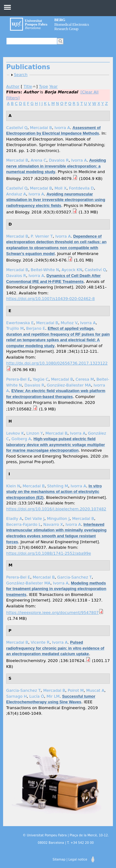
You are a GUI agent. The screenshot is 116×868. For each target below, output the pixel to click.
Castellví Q (17, 128)
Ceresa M (85, 379)
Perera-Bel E (18, 379)
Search (21, 75)
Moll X (60, 188)
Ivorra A (62, 128)
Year (53, 86)
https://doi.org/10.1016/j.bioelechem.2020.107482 (56, 509)
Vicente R (40, 642)
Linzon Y (34, 433)
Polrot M (76, 690)
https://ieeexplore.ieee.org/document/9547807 (52, 613)
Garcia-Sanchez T (75, 577)
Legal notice (78, 859)
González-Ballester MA (69, 385)
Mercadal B (41, 128)
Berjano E (36, 328)
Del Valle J (35, 519)
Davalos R (59, 160)
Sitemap (59, 859)
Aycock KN (72, 270)
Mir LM (53, 696)
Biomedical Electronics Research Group (72, 24)
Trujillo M (15, 328)
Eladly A (14, 519)
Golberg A (21, 439)
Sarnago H (17, 696)
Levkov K (15, 433)
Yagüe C (41, 379)
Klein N (13, 486)
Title (28, 86)
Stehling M (58, 486)
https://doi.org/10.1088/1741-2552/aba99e (49, 553)
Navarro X (53, 524)
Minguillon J (58, 519)
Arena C (39, 160)
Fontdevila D (81, 188)
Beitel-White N (45, 270)
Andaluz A (16, 194)
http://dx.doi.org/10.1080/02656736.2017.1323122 (57, 363)
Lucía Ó (37, 696)
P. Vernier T (42, 236)
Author (13, 86)
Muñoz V (69, 323)
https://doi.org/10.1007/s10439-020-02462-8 (50, 299)
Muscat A (95, 690)
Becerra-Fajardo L (24, 524)
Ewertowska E (20, 323)
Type (43, 86)
